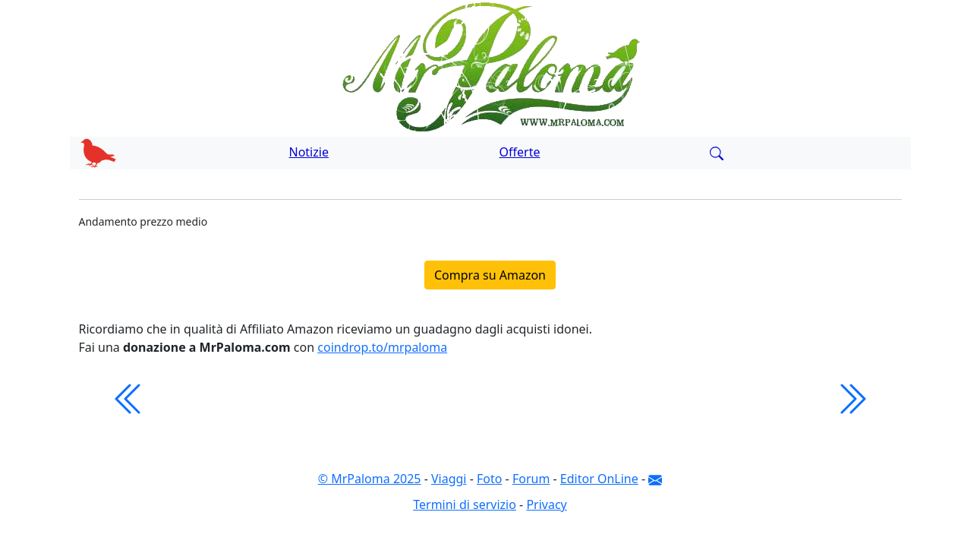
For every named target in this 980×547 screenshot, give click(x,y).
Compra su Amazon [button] (490, 275)
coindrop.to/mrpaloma (382, 347)
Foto (489, 479)
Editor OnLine (599, 479)
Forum (531, 479)
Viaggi (449, 479)
